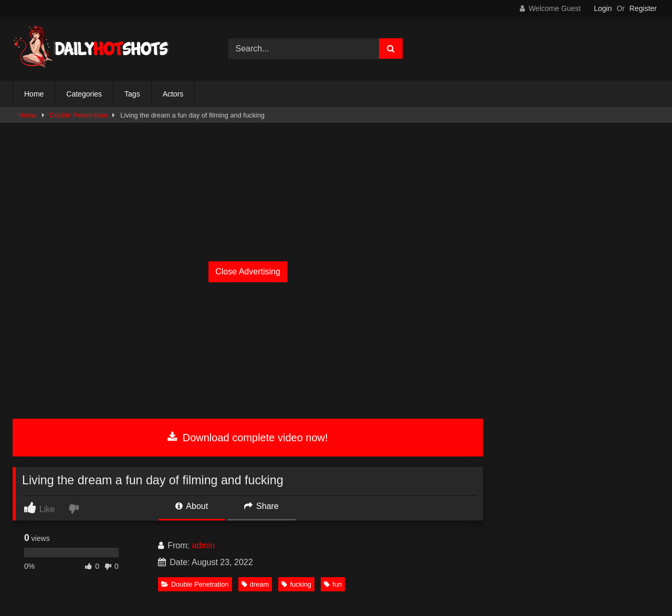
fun (333, 584)
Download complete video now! (248, 438)
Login (603, 8)
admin (203, 545)
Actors (173, 94)
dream (255, 584)
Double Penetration (79, 115)
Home (34, 94)
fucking (296, 584)
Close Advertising (248, 272)
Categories (84, 94)
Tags (132, 94)
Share (261, 506)
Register (643, 8)
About (192, 506)
